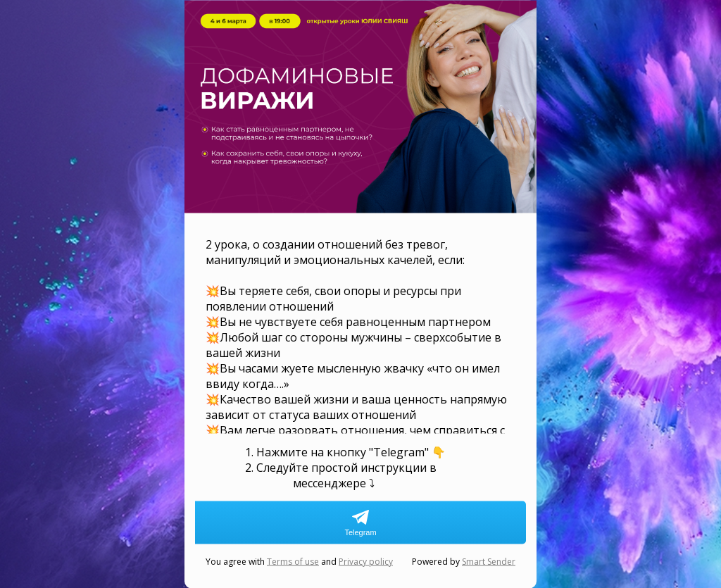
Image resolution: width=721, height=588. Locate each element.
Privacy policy (366, 561)
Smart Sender (489, 561)
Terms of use (293, 561)
